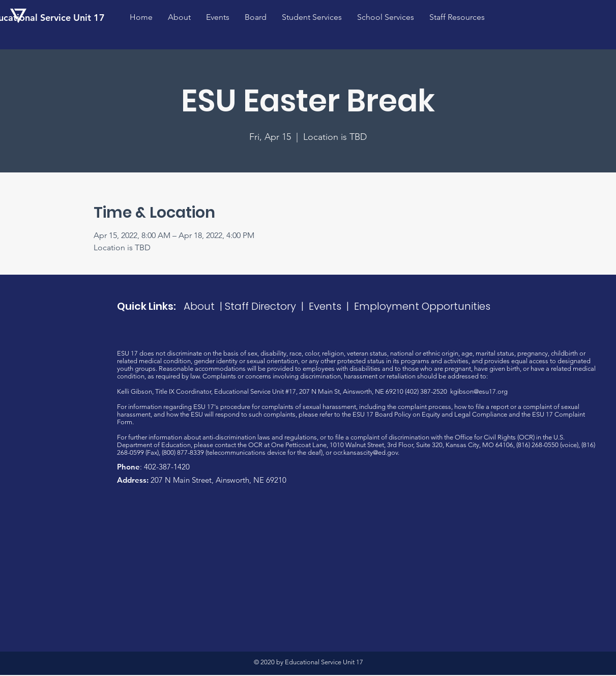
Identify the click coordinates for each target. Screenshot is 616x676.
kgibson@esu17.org (479, 391)
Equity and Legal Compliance (464, 414)
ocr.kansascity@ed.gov (365, 452)
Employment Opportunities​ (422, 306)
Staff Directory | (267, 306)
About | (204, 306)
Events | (331, 306)
